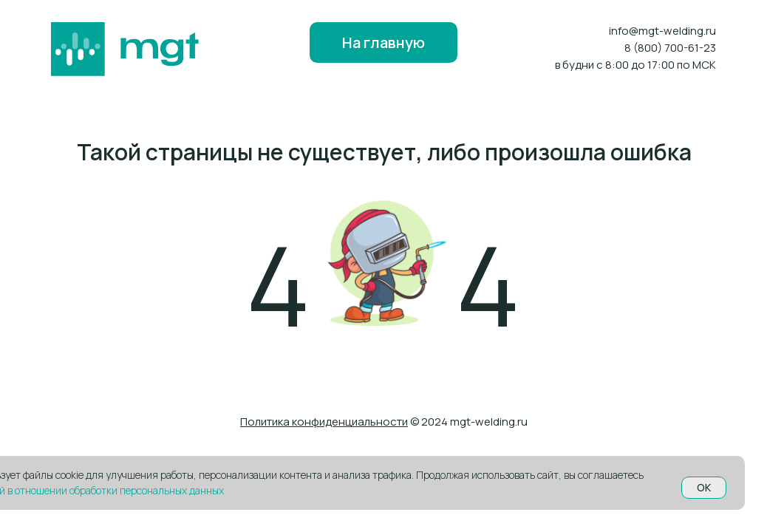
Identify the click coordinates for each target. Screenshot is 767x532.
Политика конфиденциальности (324, 422)
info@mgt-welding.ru (662, 31)
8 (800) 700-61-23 (670, 48)
